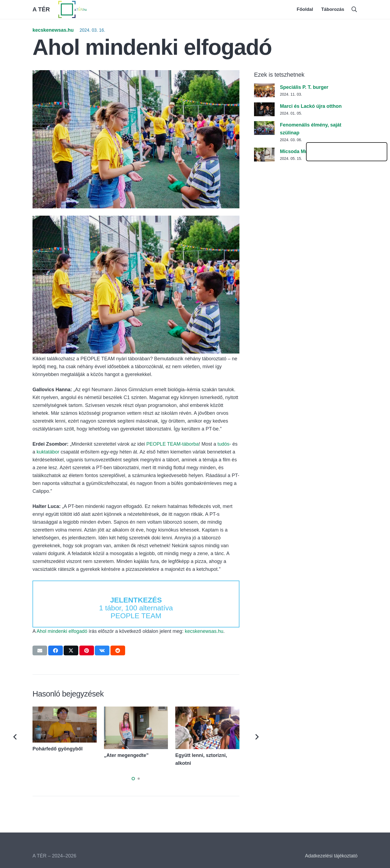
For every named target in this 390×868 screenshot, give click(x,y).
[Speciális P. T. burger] (264, 87)
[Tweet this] (71, 650)
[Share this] (56, 650)
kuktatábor (48, 452)
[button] (354, 9)
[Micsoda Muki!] (264, 151)
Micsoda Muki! (297, 151)
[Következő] (257, 737)
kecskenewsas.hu (53, 30)
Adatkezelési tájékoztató (331, 856)
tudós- (224, 444)
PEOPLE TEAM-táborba (173, 444)
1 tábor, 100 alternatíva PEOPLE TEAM (136, 608)
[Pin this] (87, 650)
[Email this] (40, 650)
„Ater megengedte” (126, 755)
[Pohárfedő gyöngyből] (65, 710)
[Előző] (16, 737)
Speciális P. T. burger (304, 87)
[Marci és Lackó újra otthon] (264, 106)
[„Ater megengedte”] (136, 710)
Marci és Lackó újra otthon (311, 106)
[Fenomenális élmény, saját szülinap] (264, 125)
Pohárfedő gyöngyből (58, 749)
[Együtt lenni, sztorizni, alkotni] (207, 710)
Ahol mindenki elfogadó (62, 631)
